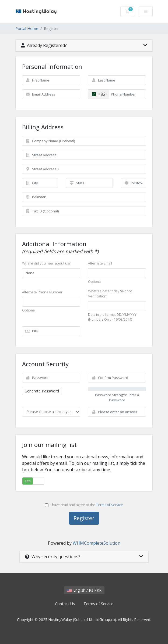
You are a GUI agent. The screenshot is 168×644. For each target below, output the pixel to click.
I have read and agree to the (84, 505)
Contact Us (65, 604)
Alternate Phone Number (42, 292)
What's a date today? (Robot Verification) (110, 294)
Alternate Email (100, 263)
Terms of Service (110, 505)
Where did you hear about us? (46, 263)
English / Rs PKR (84, 590)
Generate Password (42, 391)
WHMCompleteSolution (97, 543)
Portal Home (27, 28)
